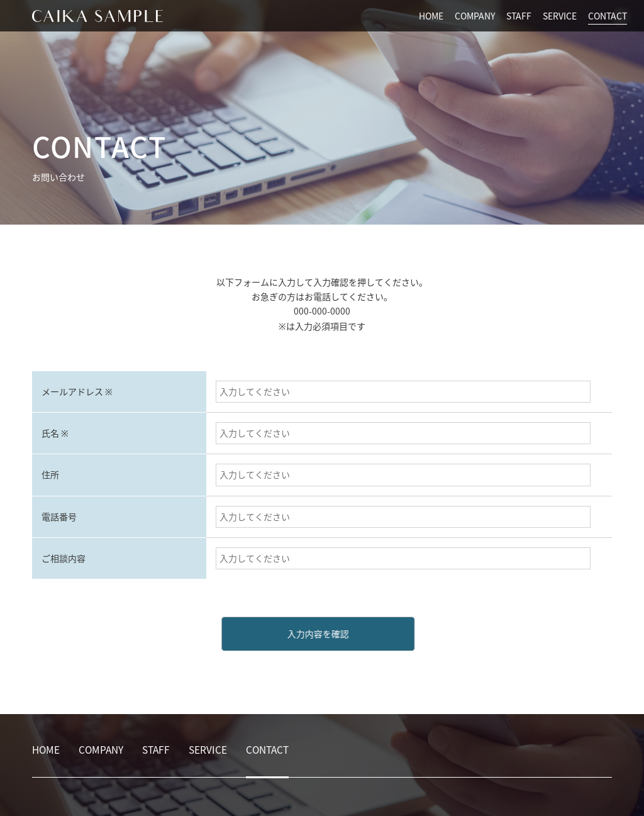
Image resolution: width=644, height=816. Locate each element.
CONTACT (608, 16)
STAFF (519, 16)
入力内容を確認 (308, 634)
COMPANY (475, 16)
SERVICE (560, 16)
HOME (431, 16)
